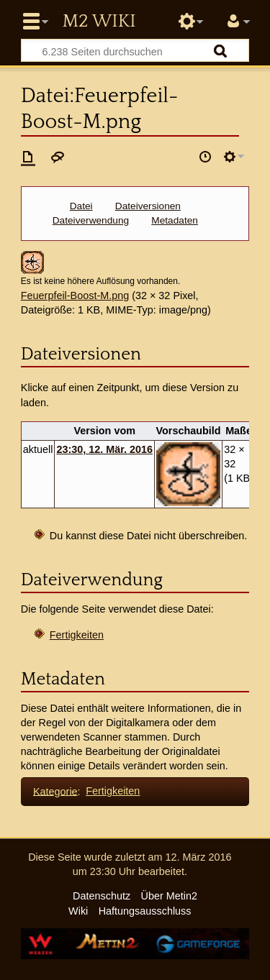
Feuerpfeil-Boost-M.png (75, 296)
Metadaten (175, 220)
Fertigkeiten (77, 635)
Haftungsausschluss (145, 911)
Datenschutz (102, 896)
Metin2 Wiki (99, 22)
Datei (81, 206)
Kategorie (55, 791)
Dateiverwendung (91, 220)
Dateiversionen (148, 206)
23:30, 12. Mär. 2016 (104, 449)
